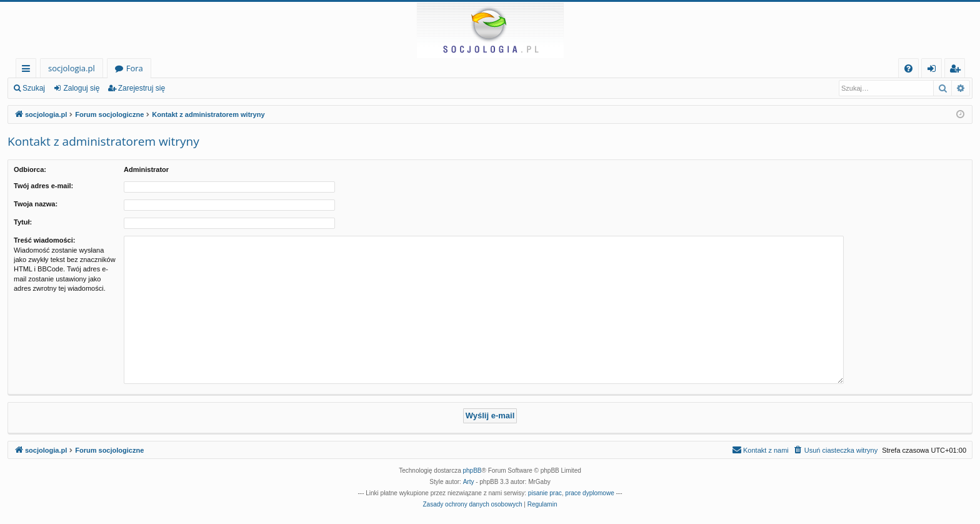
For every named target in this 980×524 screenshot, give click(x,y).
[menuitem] (908, 68)
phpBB (472, 471)
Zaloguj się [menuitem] (934, 70)
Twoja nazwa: (36, 204)
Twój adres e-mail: (43, 186)
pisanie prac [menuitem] (545, 493)
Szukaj (34, 88)
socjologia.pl (72, 68)
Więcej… (28, 70)
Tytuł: (23, 222)
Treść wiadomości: (44, 240)
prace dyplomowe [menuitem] (589, 493)
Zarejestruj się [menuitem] (958, 70)
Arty (469, 482)
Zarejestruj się (142, 88)
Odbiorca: (30, 169)
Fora (135, 68)
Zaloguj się (81, 88)
